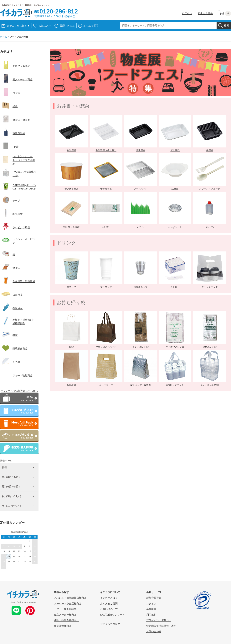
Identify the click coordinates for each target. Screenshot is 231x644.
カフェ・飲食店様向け (66, 609)
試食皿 (175, 189)
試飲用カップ (141, 287)
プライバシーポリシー (159, 620)
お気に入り (45, 26)
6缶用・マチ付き (175, 385)
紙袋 (71, 347)
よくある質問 (91, 26)
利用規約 (151, 615)
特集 (5, 467)
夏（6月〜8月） (12, 487)
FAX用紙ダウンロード (112, 615)
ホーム (3, 37)
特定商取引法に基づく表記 (161, 626)
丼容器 (210, 150)
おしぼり (106, 227)
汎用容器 (141, 150)
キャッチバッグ (210, 287)
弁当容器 (71, 150)
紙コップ (71, 287)
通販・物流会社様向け (66, 620)
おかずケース (175, 227)
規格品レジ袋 (210, 347)
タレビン (210, 227)
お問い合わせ (154, 631)
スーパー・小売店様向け (68, 604)
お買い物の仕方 (109, 609)
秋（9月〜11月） (12, 496)
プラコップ (106, 287)
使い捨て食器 (71, 189)
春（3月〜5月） (12, 477)
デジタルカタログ (110, 624)
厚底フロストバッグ (106, 347)
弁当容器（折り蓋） (106, 150)
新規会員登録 (205, 13)
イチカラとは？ (109, 598)
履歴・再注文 (67, 26)
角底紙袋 (71, 385)
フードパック (141, 189)
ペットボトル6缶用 (210, 385)
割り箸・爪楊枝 (71, 227)
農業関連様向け (63, 626)
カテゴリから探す (18, 26)
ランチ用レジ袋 (141, 347)
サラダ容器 (106, 189)
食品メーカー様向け (65, 615)
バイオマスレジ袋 (175, 347)
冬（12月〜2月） (12, 506)
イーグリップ (106, 385)
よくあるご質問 (109, 604)
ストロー (175, 287)
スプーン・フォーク (210, 189)
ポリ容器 (175, 150)
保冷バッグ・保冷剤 (141, 385)
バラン (141, 227)
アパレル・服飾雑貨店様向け (70, 598)
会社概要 (151, 609)
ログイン (187, 13)
